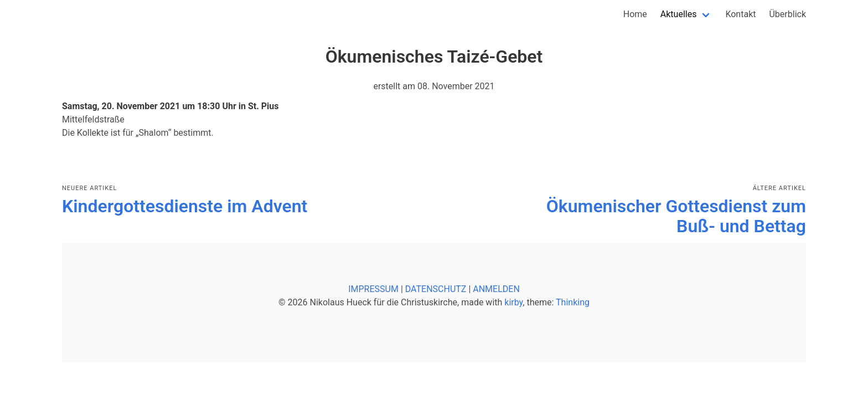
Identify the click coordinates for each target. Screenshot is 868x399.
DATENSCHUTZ (436, 289)
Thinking (573, 302)
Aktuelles (679, 14)
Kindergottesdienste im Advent (185, 206)
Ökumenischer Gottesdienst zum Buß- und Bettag (676, 216)
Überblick (787, 14)
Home (635, 14)
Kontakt (740, 14)
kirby (513, 302)
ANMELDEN (496, 289)
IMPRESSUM (373, 289)
